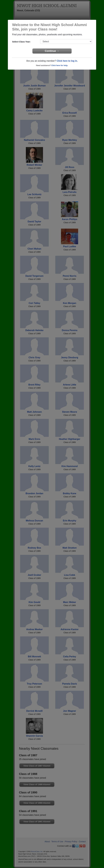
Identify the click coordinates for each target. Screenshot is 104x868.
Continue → (52, 51)
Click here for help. (60, 65)
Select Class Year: (21, 42)
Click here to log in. (67, 61)
